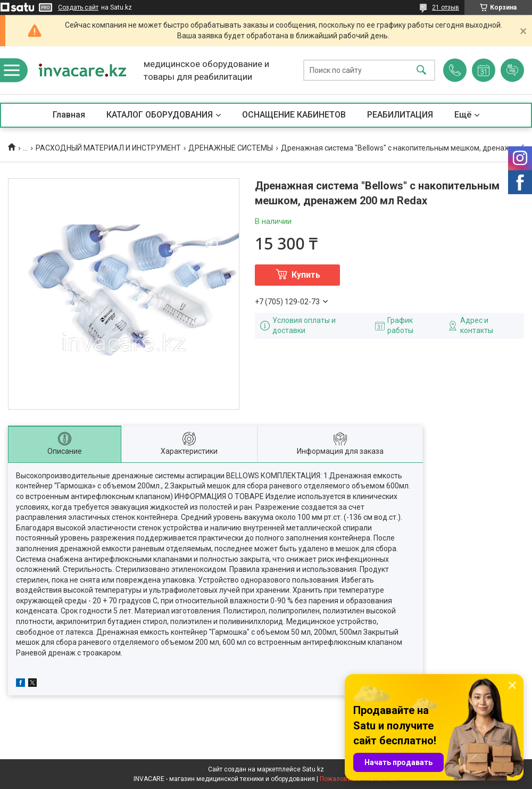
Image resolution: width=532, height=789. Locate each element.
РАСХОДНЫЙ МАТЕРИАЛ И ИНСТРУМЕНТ (108, 148)
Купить (306, 275)
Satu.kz (313, 769)
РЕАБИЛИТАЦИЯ (400, 115)
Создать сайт (78, 7)
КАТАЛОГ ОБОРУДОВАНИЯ (160, 115)
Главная (69, 115)
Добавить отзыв (512, 70)
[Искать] (421, 70)
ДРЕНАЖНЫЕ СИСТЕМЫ (231, 148)
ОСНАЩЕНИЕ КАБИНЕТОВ (294, 115)
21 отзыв (446, 7)
